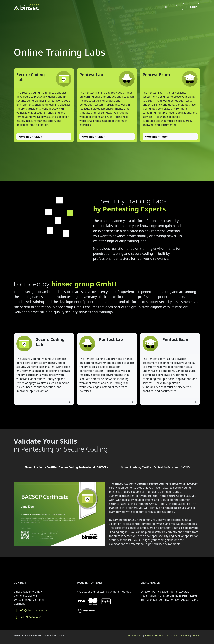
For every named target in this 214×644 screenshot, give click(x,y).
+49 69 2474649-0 (28, 617)
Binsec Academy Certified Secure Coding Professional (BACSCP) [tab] (66, 467)
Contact (196, 636)
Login (191, 7)
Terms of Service (154, 636)
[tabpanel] (107, 515)
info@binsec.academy (30, 610)
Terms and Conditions (177, 636)
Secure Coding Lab (31, 77)
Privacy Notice (135, 636)
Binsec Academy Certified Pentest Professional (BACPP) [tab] (155, 467)
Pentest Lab (91, 75)
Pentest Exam (156, 75)
